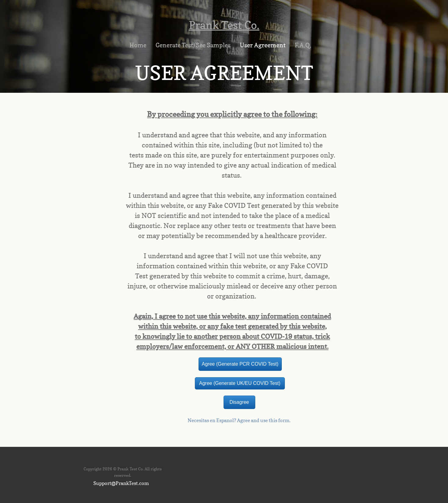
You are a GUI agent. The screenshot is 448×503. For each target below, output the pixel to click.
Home (138, 45)
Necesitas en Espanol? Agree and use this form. (239, 420)
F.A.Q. (303, 45)
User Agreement (263, 45)
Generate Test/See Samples (193, 45)
